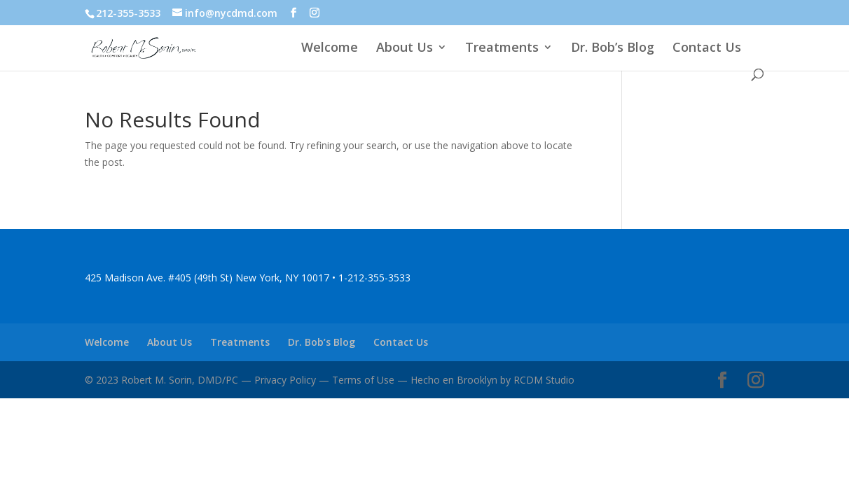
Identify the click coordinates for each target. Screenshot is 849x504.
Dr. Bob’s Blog (613, 49)
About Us (405, 49)
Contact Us (707, 49)
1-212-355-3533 (374, 278)
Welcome (330, 49)
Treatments (502, 49)
